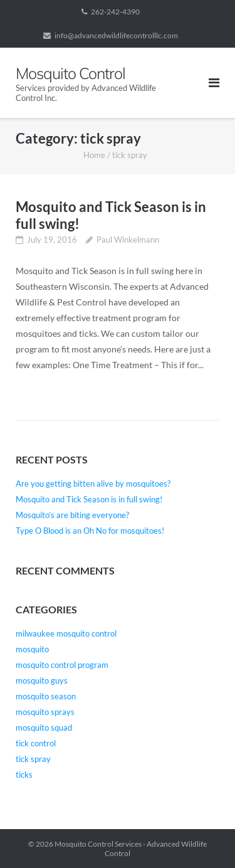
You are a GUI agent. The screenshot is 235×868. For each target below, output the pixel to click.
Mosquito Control (84, 844)
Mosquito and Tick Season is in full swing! (89, 499)
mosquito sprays (45, 712)
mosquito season (46, 696)
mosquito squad (44, 728)
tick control (36, 743)
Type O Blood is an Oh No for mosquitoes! (90, 531)
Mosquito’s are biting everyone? (72, 515)
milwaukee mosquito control (66, 633)
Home (94, 155)
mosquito (32, 649)
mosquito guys (42, 680)
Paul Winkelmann (128, 240)
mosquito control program (62, 665)
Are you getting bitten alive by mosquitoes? (93, 484)
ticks (24, 775)
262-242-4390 (115, 12)
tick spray (33, 759)
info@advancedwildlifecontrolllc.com (116, 35)
